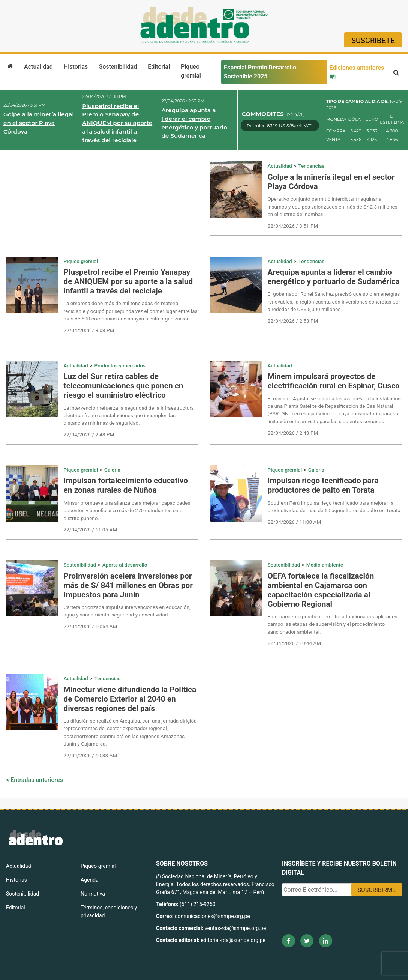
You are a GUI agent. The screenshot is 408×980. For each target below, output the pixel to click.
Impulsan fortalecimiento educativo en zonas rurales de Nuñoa (126, 485)
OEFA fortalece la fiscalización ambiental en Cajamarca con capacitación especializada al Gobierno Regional (321, 590)
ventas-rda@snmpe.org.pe (235, 928)
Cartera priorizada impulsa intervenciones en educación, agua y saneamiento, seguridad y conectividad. (127, 611)
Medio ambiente (325, 565)
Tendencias (311, 166)
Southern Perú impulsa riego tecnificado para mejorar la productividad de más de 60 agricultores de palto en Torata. (335, 507)
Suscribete (373, 41)
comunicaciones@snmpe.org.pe (213, 916)
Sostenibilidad (118, 67)
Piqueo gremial (191, 71)
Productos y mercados (120, 365)
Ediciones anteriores (357, 72)
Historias (76, 67)
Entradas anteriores (37, 780)
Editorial (159, 67)
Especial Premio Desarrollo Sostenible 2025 (260, 72)
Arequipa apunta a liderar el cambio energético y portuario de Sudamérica (194, 123)
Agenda (90, 880)
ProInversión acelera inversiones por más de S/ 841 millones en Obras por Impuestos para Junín (128, 585)
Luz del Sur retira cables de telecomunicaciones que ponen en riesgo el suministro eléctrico (124, 386)
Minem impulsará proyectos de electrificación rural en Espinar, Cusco (334, 381)
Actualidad (38, 67)
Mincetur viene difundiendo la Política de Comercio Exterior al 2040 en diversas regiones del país (130, 699)
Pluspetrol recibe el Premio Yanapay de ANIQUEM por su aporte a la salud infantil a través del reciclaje (117, 123)
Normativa (93, 894)
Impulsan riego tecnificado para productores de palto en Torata (323, 485)
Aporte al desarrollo (125, 565)
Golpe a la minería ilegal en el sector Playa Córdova (39, 123)
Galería (112, 470)
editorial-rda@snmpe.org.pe (233, 940)
